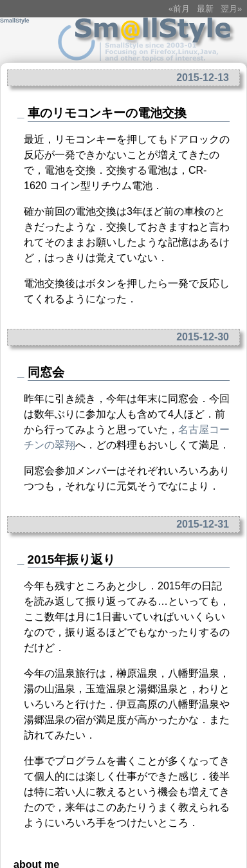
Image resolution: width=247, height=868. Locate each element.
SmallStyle (15, 21)
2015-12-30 (203, 337)
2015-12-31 (203, 524)
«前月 (179, 9)
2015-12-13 (203, 78)
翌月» (231, 9)
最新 (205, 9)
